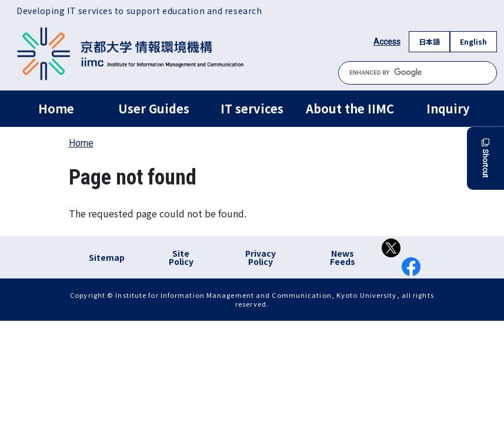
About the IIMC (350, 108)
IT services (252, 108)
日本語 (429, 41)
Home (56, 108)
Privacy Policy (261, 257)
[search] (418, 73)
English (473, 41)
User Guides (154, 108)
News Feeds (343, 257)
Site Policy (181, 257)
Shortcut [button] (485, 158)
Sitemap (107, 257)
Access (387, 42)
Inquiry (448, 108)
